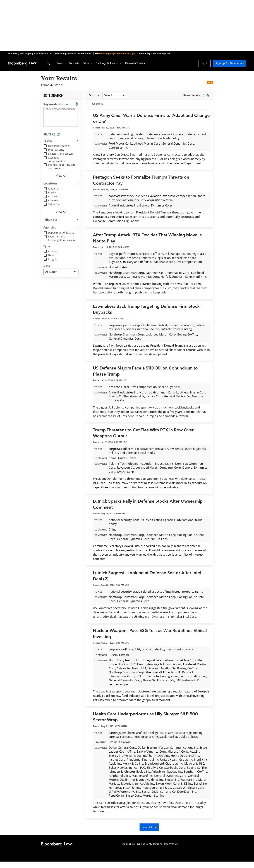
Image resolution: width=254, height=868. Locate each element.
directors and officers (61, 154)
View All (61, 176)
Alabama (53, 189)
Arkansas (53, 200)
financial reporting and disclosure (62, 166)
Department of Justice (61, 233)
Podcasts (74, 64)
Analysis (53, 251)
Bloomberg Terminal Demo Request (73, 54)
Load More (149, 827)
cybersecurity (56, 150)
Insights (53, 259)
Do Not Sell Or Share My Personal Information (150, 844)
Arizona (53, 196)
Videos (88, 64)
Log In (204, 63)
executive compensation (57, 159)
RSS (210, 82)
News (60, 64)
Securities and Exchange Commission (61, 238)
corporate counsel (59, 146)
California (54, 204)
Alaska (52, 192)
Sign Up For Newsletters (230, 63)
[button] (30, 54)
